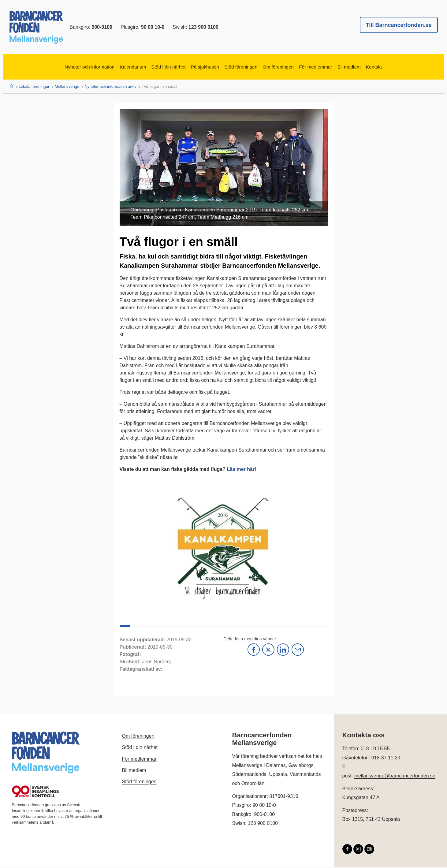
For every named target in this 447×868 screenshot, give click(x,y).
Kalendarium (113, 67)
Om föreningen (289, 67)
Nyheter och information (60, 67)
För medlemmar (335, 67)
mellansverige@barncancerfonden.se (395, 777)
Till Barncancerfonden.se (399, 25)
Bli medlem (375, 67)
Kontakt (406, 67)
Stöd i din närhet (156, 67)
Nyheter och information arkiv (110, 87)
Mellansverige (67, 87)
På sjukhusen (200, 67)
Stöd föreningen (244, 67)
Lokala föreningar (34, 87)
